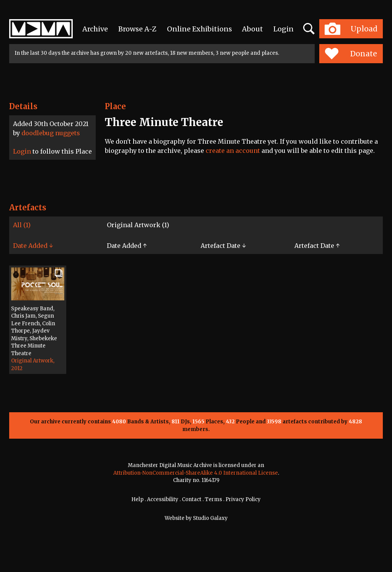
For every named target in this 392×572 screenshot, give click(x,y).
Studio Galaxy (210, 518)
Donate (351, 54)
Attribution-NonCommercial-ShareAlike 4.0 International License (196, 473)
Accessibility (163, 499)
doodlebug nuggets (51, 133)
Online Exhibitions (199, 29)
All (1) (22, 225)
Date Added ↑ (127, 246)
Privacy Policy (243, 499)
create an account (233, 151)
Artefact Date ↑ (317, 246)
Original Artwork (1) (138, 225)
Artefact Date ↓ (223, 246)
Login (283, 29)
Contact (192, 499)
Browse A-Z (137, 29)
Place (115, 106)
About (252, 29)
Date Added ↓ (33, 246)
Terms (213, 499)
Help (137, 499)
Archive (95, 29)
